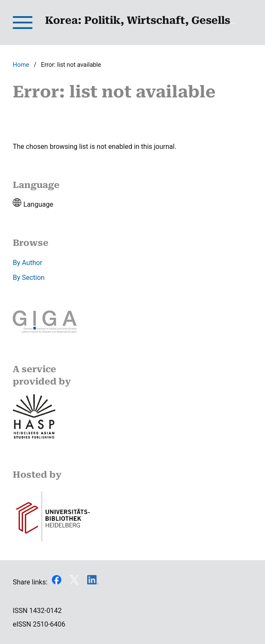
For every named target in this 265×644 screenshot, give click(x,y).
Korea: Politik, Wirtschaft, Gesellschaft (152, 20)
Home (21, 65)
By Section (29, 278)
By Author (27, 263)
